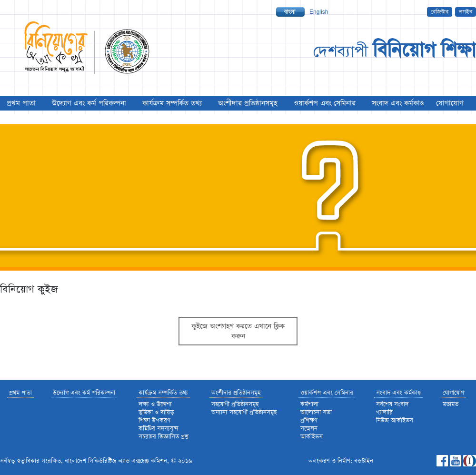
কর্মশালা (309, 404)
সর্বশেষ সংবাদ (392, 404)
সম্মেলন (309, 429)
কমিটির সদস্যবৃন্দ (159, 429)
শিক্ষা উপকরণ (154, 420)
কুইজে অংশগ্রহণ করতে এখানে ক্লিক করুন (238, 331)
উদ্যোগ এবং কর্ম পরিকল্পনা (89, 103)
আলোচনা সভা (316, 412)
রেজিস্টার (440, 12)
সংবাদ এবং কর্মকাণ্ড (398, 103)
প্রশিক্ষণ (309, 420)
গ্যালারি (384, 412)
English (319, 12)
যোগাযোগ (450, 103)
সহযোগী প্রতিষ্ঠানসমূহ (235, 404)
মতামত (451, 404)
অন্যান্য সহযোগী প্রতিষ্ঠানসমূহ (244, 412)
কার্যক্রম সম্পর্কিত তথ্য (172, 103)
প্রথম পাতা (21, 103)
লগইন (466, 12)
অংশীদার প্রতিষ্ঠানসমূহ (248, 103)
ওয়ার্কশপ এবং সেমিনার (325, 103)
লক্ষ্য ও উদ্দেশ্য (155, 404)
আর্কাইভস (312, 437)
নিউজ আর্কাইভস (395, 420)
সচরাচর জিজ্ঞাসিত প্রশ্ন (164, 437)
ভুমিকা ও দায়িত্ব (156, 412)
